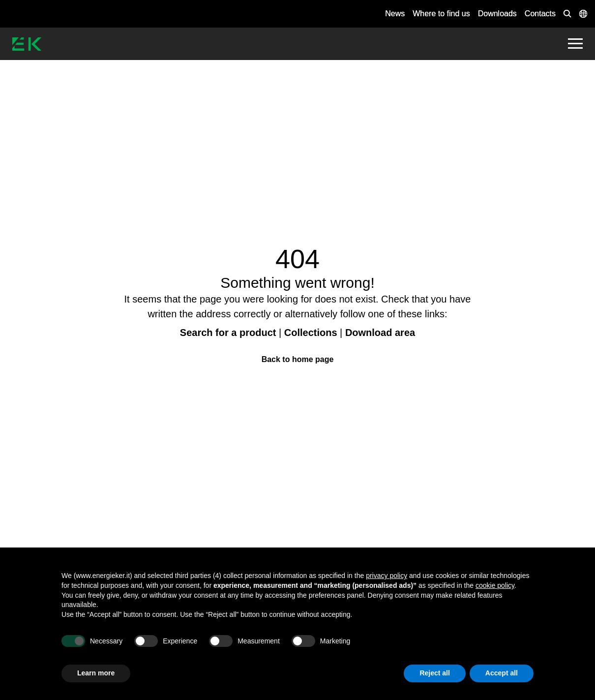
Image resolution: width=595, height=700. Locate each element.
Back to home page (298, 359)
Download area (380, 333)
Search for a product (228, 333)
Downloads (497, 14)
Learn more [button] (96, 673)
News (395, 14)
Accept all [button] (502, 673)
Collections (311, 333)
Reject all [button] (434, 673)
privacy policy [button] (387, 576)
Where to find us (441, 14)
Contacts (540, 14)
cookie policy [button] (495, 585)
